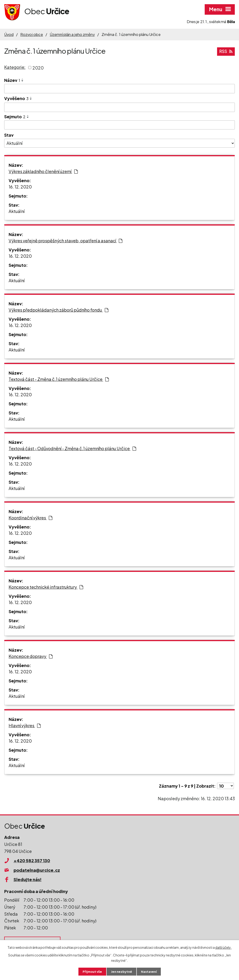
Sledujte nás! (28, 879)
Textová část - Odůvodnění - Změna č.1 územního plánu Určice (72, 448)
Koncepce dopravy (31, 656)
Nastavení (150, 971)
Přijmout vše (91, 971)
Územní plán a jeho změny (72, 34)
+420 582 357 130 (32, 860)
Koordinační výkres (30, 518)
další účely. (223, 947)
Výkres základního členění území (43, 171)
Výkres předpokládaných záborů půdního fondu (58, 310)
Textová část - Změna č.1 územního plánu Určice (59, 379)
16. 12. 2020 (20, 187)
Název (12, 80)
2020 (38, 68)
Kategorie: (15, 67)
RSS (226, 51)
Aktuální (17, 211)
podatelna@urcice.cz (37, 870)
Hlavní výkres (25, 725)
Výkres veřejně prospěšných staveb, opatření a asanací (65, 241)
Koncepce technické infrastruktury (46, 587)
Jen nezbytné (121, 971)
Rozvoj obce (32, 34)
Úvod (9, 34)
